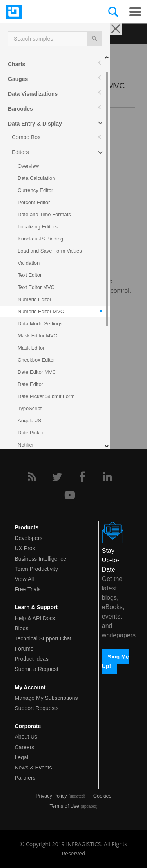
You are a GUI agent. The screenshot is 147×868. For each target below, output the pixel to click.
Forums (24, 649)
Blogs (22, 628)
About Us (26, 737)
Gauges (18, 79)
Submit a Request (37, 669)
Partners (25, 778)
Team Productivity (36, 569)
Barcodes (20, 109)
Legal (22, 757)
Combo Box (26, 137)
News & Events (34, 768)
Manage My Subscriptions (46, 698)
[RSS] (32, 477)
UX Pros (25, 548)
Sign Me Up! (115, 661)
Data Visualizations (33, 94)
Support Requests (37, 708)
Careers (25, 747)
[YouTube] (70, 495)
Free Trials (28, 589)
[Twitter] (57, 477)
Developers (29, 538)
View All (24, 579)
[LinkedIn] (107, 477)
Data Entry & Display (35, 124)
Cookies (102, 796)
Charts (16, 64)
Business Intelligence (41, 559)
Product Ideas (32, 659)
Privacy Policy (51, 796)
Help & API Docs (35, 618)
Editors (20, 152)
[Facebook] (82, 477)
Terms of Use (64, 806)
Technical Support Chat (43, 638)
